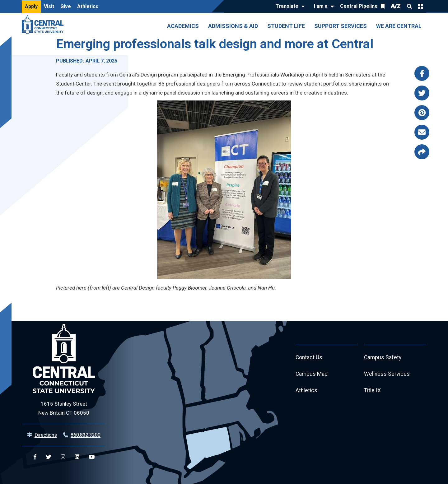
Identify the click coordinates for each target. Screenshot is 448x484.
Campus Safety (383, 358)
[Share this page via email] (422, 132)
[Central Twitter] (49, 457)
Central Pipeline (359, 6)
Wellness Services (387, 374)
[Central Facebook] (35, 457)
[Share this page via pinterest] (422, 113)
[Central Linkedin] (77, 457)
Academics (183, 26)
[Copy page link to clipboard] (422, 152)
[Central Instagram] (63, 457)
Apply (31, 6)
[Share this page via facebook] (422, 73)
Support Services (341, 26)
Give (66, 6)
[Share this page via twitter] (422, 93)
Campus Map (312, 374)
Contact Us (309, 358)
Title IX (373, 391)
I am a (321, 6)
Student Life (286, 26)
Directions (46, 435)
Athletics (88, 6)
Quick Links (421, 6)
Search (409, 6)
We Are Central (399, 26)
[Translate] (289, 7)
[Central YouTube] (92, 457)
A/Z (396, 6)
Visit (49, 6)
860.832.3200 (86, 435)
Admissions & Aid (233, 26)
